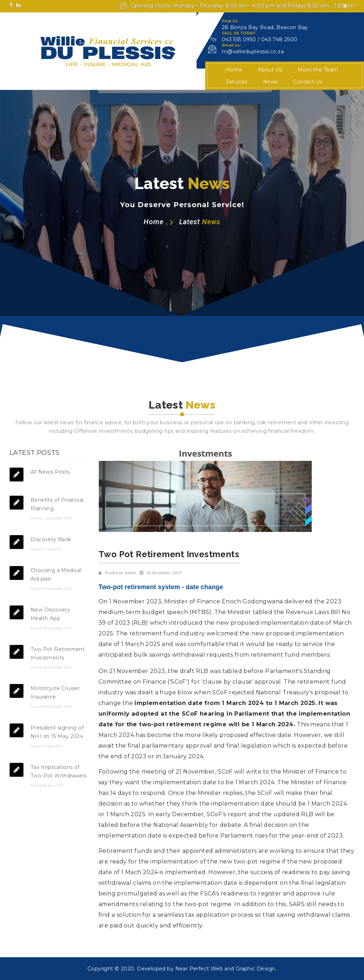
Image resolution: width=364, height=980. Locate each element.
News (271, 82)
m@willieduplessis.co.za (253, 52)
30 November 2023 (164, 573)
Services (237, 82)
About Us (270, 70)
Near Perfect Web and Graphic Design (225, 969)
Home (234, 70)
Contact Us (308, 82)
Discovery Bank (51, 539)
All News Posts (50, 472)
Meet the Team (318, 70)
